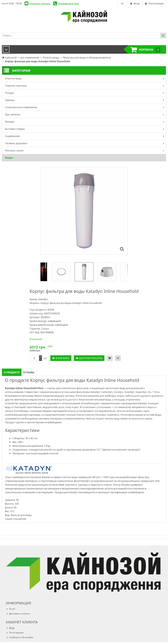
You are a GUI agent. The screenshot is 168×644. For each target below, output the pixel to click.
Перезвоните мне (68, 3)
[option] (84, 272)
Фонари (10, 122)
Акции (9, 158)
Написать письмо (40, 3)
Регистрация (15, 633)
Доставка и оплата (18, 614)
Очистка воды (13, 78)
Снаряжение (12, 136)
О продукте (12, 372)
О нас (11, 609)
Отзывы (29, 372)
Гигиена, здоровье (16, 143)
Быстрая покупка (91, 358)
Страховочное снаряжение (21, 107)
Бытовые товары (15, 129)
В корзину (63, 358)
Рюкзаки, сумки (14, 150)
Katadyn (43, 299)
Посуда (9, 93)
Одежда (10, 100)
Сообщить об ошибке (20, 637)
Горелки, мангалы (16, 86)
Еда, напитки (13, 114)
